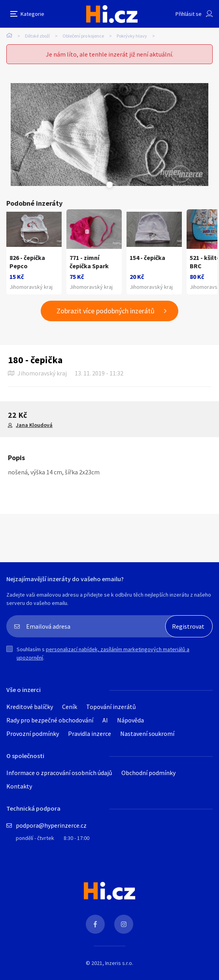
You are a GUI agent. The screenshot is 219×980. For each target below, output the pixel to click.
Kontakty (19, 786)
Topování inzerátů (111, 707)
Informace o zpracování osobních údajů (59, 773)
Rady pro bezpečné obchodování (50, 720)
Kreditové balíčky (30, 707)
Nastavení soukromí (147, 734)
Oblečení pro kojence (83, 36)
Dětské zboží (37, 36)
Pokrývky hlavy (132, 36)
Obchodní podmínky (148, 773)
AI (105, 720)
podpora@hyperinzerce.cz (51, 825)
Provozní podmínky (33, 734)
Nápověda (130, 720)
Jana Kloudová (34, 425)
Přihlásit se (189, 14)
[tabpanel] (109, 135)
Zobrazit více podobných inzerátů (106, 311)
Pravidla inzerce (90, 734)
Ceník (70, 707)
